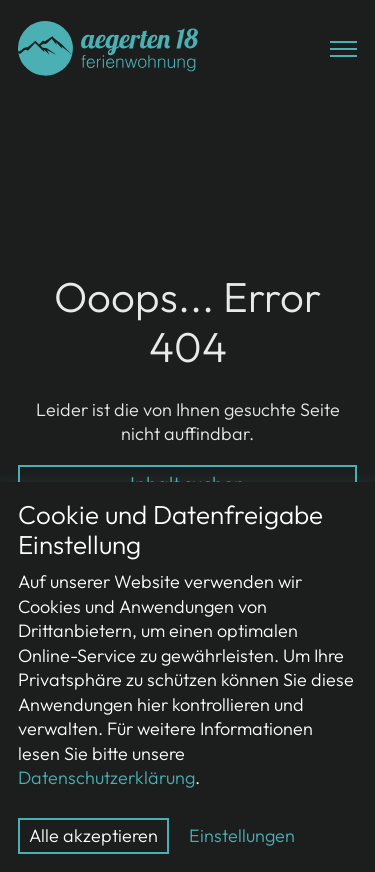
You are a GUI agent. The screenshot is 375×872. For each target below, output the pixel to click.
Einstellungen (242, 835)
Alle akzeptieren (93, 835)
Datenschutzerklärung (106, 777)
